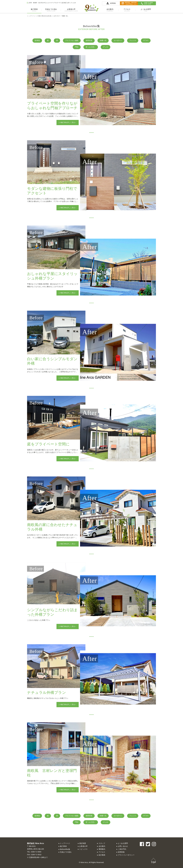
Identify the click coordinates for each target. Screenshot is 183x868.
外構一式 (103, 40)
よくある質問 (146, 10)
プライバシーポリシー (126, 855)
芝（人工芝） (91, 47)
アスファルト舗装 (72, 40)
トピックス (83, 849)
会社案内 (110, 10)
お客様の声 (71, 10)
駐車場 (37, 40)
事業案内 (102, 849)
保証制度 (83, 843)
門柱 (77, 47)
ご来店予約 (122, 849)
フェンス (133, 40)
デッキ (106, 47)
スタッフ (102, 843)
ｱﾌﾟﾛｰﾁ (146, 40)
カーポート (118, 40)
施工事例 (34, 10)
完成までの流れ (51, 10)
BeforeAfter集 (65, 849)
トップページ (65, 843)
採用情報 (121, 852)
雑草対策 (89, 40)
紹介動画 (102, 855)
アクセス (127, 10)
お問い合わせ (123, 846)
